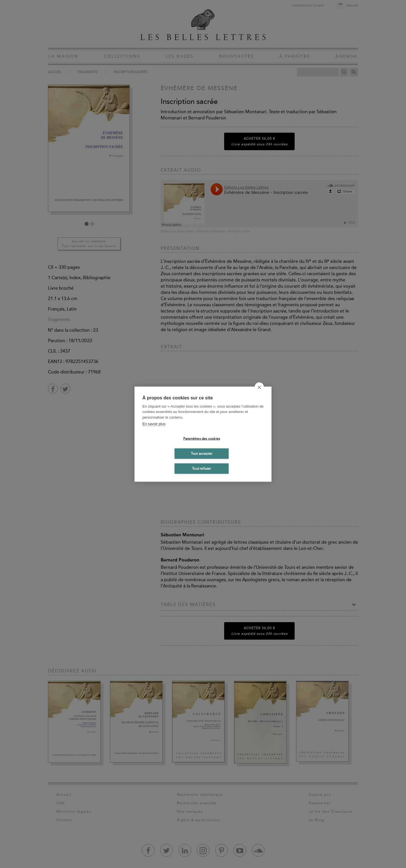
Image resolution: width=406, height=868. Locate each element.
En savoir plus (154, 424)
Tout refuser (201, 469)
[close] (259, 387)
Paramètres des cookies (202, 439)
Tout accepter (202, 454)
